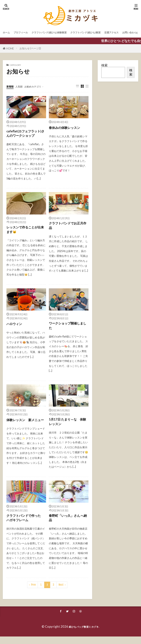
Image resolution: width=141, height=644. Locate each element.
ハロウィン (15, 327)
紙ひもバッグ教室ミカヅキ (84, 634)
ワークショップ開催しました (68, 329)
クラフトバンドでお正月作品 (68, 228)
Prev (33, 591)
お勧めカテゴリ (40, 86)
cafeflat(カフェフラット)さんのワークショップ (26, 135)
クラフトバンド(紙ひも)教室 (107, 33)
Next (61, 591)
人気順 (22, 86)
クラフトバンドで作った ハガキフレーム (26, 524)
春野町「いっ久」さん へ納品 (68, 524)
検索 (104, 65)
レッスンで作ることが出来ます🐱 (26, 232)
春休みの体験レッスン (66, 128)
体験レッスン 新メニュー (26, 427)
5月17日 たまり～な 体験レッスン (68, 427)
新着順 (11, 86)
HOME (10, 48)
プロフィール (25, 33)
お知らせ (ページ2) (30, 48)
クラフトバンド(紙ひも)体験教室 (61, 33)
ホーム (7, 33)
